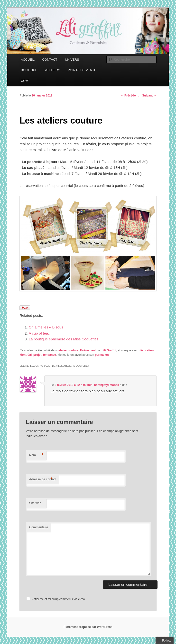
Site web (35, 503)
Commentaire (39, 527)
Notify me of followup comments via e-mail (59, 599)
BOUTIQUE (29, 70)
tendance (50, 355)
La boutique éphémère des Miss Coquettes (64, 339)
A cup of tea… (40, 333)
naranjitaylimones (107, 385)
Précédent (130, 96)
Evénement (88, 350)
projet (37, 355)
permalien (102, 355)
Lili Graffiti (109, 350)
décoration (146, 350)
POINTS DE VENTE (82, 70)
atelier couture (69, 350)
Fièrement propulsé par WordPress (88, 627)
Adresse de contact (43, 479)
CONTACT (50, 60)
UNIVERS (72, 60)
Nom (36, 455)
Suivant (149, 96)
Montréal (26, 355)
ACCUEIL (28, 60)
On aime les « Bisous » (47, 327)
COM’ (25, 81)
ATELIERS (53, 70)
